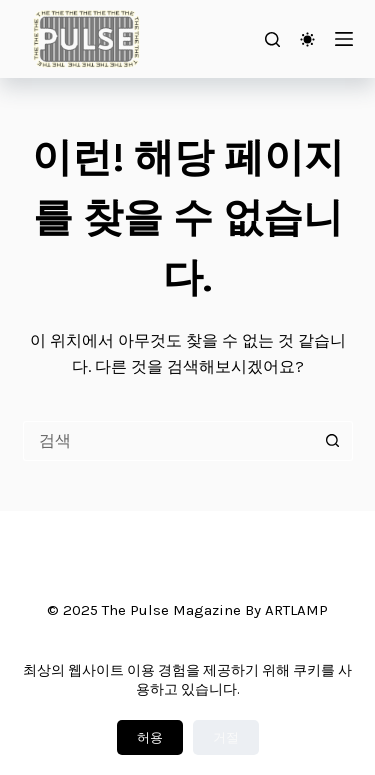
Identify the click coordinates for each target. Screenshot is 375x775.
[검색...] (168, 441)
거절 (226, 737)
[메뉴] (344, 39)
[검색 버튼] (333, 441)
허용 (150, 737)
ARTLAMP (296, 610)
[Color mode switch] (307, 39)
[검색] (272, 39)
